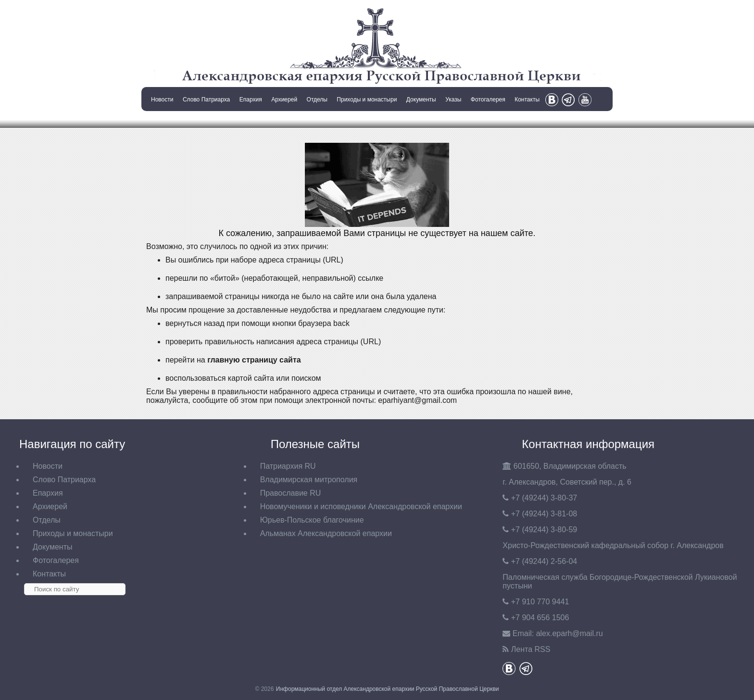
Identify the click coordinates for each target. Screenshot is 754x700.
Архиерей (284, 100)
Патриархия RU (288, 466)
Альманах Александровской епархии (326, 533)
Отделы (317, 100)
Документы (421, 100)
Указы (453, 100)
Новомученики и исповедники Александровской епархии (361, 506)
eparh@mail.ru (570, 633)
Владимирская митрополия (309, 480)
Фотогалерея (488, 100)
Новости (162, 100)
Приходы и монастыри (367, 100)
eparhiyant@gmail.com (417, 400)
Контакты (527, 100)
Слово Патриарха (206, 100)
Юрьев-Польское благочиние (312, 520)
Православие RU (291, 493)
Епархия (251, 100)
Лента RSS (531, 649)
